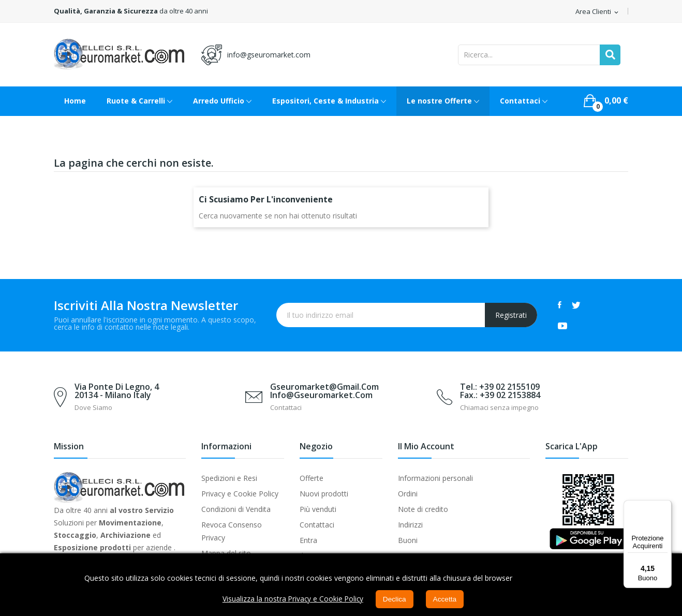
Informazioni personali (435, 478)
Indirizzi (410, 525)
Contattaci (317, 525)
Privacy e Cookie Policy (240, 494)
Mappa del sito (226, 553)
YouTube (562, 326)
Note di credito (423, 509)
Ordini (408, 494)
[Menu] (665, 506)
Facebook (560, 305)
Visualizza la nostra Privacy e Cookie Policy (292, 599)
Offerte (312, 478)
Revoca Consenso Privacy (232, 531)
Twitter (576, 305)
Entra (308, 540)
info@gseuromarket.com (269, 55)
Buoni (408, 540)
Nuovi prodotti (324, 494)
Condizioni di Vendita (236, 509)
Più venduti (318, 509)
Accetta (446, 599)
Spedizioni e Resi (229, 478)
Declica (395, 599)
